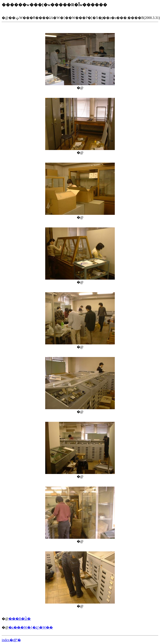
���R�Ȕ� (20, 619)
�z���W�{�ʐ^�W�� (31, 627)
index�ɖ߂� (11, 640)
